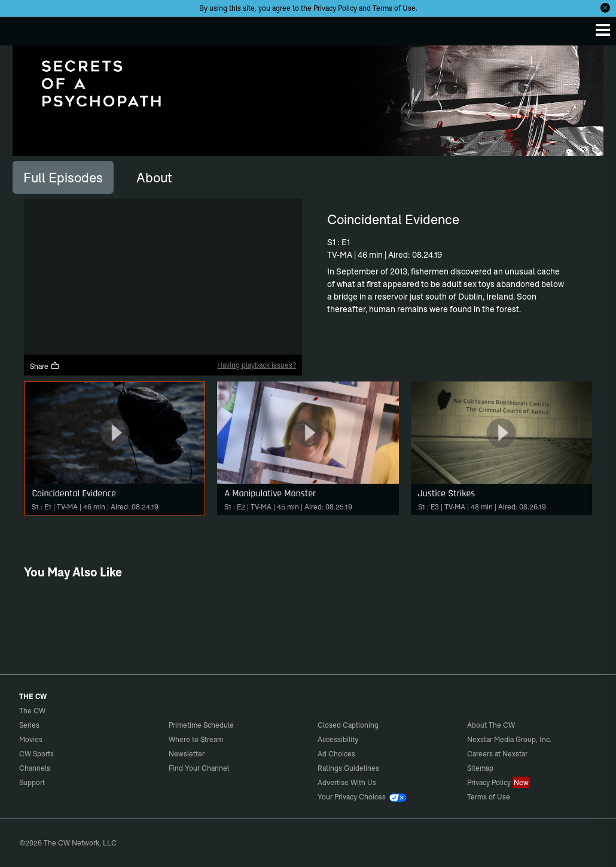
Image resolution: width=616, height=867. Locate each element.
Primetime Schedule (201, 725)
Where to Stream (196, 739)
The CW (21, 28)
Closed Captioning (348, 725)
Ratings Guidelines (348, 768)
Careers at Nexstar (497, 754)
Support (32, 782)
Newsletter (187, 754)
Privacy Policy (335, 8)
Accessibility (338, 739)
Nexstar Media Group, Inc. (509, 739)
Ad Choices (336, 754)
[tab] (63, 177)
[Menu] (603, 30)
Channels (35, 768)
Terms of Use (394, 8)
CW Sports (36, 754)
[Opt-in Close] (605, 8)
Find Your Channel (199, 768)
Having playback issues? (257, 365)
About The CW (491, 725)
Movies (31, 739)
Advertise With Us (347, 782)
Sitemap (480, 768)
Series (29, 725)
